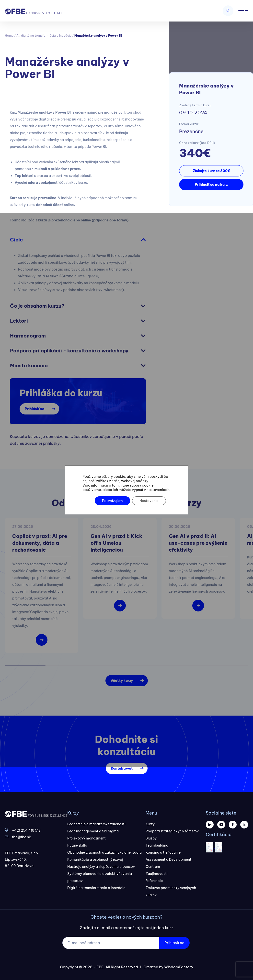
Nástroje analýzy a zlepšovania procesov (101, 867)
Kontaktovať (122, 768)
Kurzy (150, 824)
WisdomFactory (179, 967)
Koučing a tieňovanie (163, 852)
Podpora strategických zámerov (172, 831)
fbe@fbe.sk (21, 837)
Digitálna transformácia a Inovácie (96, 888)
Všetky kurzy (122, 681)
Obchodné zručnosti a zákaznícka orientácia (104, 852)
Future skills (77, 845)
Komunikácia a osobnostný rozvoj (95, 860)
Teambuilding (157, 845)
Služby (151, 838)
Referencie (154, 881)
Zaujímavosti (157, 874)
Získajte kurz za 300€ (211, 171)
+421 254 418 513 (26, 830)
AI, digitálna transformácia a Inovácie (44, 36)
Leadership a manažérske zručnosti (96, 824)
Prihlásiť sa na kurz (211, 185)
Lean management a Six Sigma (93, 831)
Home (9, 36)
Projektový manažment (86, 838)
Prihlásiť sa (34, 409)
